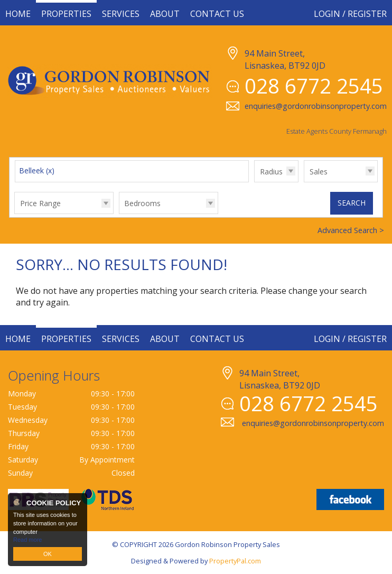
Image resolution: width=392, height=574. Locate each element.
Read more (27, 540)
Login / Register (350, 14)
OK (48, 554)
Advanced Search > (351, 230)
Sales (319, 172)
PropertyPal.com (235, 561)
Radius (271, 172)
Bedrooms (142, 203)
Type (304, 182)
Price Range (40, 203)
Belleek (37, 170)
